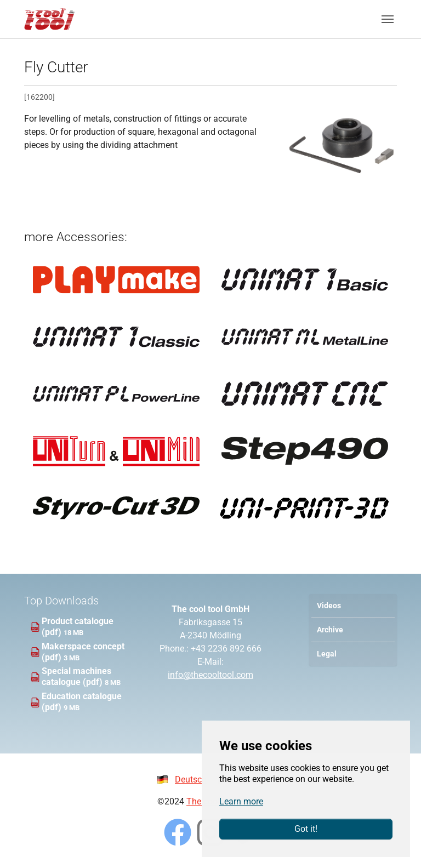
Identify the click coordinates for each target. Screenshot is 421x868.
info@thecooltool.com (210, 675)
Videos (329, 606)
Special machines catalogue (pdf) (76, 676)
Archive (330, 630)
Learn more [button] (241, 801)
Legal (327, 654)
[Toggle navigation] (388, 19)
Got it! (306, 829)
